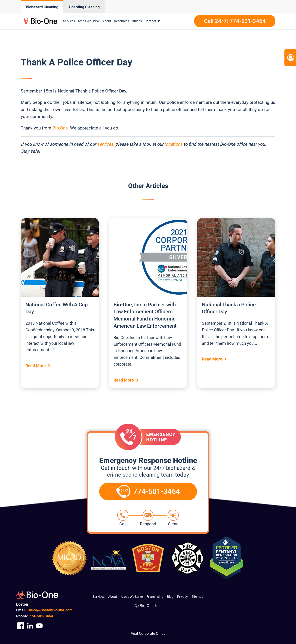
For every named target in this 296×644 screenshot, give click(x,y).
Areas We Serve (89, 21)
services (105, 144)
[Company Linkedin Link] (30, 626)
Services (69, 21)
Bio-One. (61, 128)
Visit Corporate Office (148, 633)
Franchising (155, 597)
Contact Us (153, 21)
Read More (36, 366)
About (107, 21)
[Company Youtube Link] (39, 626)
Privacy (182, 597)
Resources (122, 21)
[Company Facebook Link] (21, 626)
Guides (137, 21)
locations (173, 144)
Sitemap (197, 597)
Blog (170, 597)
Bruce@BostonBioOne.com (50, 610)
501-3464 (41, 616)
